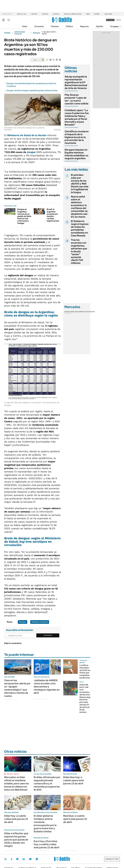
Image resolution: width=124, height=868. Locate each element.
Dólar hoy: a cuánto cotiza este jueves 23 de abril (16, 819)
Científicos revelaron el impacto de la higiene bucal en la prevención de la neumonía (77, 137)
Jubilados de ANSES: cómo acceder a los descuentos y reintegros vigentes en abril (47, 687)
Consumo (56, 14)
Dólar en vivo (22, 14)
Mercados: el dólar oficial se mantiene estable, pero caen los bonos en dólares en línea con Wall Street (17, 783)
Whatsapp (37, 859)
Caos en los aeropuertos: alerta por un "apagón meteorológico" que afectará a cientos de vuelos (17, 688)
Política (69, 26)
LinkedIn (24, 859)
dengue (32, 152)
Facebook (11, 859)
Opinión (100, 26)
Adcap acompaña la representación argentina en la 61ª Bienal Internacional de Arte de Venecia (76, 82)
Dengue (36, 33)
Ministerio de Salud (40, 622)
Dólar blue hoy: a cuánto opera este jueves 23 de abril (74, 780)
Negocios (84, 26)
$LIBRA (97, 14)
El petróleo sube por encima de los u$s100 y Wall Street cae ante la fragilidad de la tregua (80, 184)
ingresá (118, 20)
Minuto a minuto (13, 774)
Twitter (5, 859)
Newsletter (118, 26)
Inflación (34, 14)
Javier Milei (108, 14)
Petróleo (45, 14)
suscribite (110, 20)
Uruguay (114, 26)
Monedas (68, 312)
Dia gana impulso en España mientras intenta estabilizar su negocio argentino (76, 154)
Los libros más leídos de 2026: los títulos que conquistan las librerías (85, 671)
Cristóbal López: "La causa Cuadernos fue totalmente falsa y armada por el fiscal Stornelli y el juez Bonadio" (77, 117)
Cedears (91, 312)
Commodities (83, 312)
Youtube (30, 859)
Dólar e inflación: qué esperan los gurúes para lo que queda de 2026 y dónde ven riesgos (16, 840)
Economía (39, 26)
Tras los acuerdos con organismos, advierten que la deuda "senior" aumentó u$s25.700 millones (79, 251)
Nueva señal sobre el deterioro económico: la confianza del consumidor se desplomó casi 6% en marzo (79, 207)
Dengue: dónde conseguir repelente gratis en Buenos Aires (32, 90)
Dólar (25, 26)
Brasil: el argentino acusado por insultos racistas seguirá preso (53, 215)
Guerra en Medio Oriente (73, 14)
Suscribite (48, 635)
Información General (20, 33)
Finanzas (55, 26)
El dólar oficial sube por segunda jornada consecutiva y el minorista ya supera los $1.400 (47, 783)
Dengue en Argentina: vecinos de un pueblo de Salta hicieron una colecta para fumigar (24, 216)
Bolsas (75, 312)
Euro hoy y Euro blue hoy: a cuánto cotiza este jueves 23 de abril (46, 844)
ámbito (7, 33)
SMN (88, 14)
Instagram (17, 859)
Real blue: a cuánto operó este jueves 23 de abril (75, 819)
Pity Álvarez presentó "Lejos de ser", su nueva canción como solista (76, 99)
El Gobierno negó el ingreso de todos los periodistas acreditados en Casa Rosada (80, 228)
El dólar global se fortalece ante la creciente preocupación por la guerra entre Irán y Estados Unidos (45, 824)
